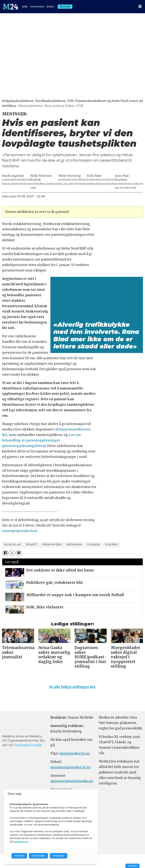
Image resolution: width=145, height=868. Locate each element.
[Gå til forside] (11, 7)
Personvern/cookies (28, 745)
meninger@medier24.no (20, 531)
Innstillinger (132, 866)
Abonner (65, 7)
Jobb (25, 7)
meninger (74, 545)
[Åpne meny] (140, 7)
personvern (52, 545)
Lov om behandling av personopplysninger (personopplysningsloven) (41, 440)
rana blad (13, 545)
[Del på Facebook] (5, 553)
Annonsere (37, 7)
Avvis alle (19, 856)
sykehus (111, 545)
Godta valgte (38, 856)
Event (50, 7)
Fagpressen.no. (21, 842)
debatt (32, 545)
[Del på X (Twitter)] (12, 553)
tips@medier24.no (74, 753)
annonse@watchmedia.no (72, 781)
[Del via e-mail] (19, 553)
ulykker (94, 545)
